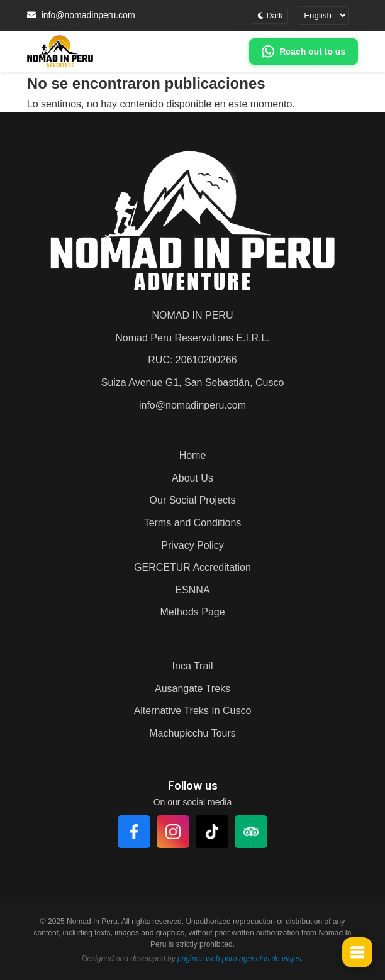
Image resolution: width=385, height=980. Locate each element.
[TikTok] (212, 832)
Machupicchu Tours (192, 733)
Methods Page (192, 612)
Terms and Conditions (193, 523)
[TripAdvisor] (251, 832)
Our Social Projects (193, 500)
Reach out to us (312, 52)
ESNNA (192, 590)
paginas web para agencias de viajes (239, 959)
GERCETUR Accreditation (192, 567)
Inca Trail (193, 666)
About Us (192, 478)
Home (193, 455)
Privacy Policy (192, 545)
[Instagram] (173, 832)
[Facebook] (134, 832)
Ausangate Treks (192, 689)
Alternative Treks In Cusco (193, 711)
